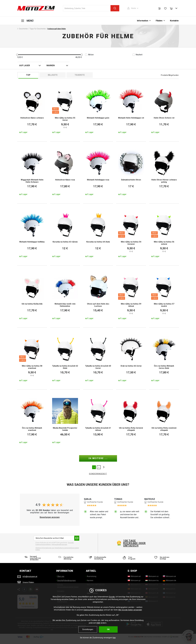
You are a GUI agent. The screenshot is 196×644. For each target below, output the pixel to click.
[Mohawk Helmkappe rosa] (98, 172)
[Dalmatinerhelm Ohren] (131, 172)
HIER (98, 623)
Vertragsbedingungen (59, 544)
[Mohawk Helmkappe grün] (98, 111)
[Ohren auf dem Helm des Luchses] (98, 297)
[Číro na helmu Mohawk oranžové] (32, 421)
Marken (51, 65)
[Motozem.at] (134, 576)
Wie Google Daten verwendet (130, 610)
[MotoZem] (36, 8)
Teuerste (80, 75)
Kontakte (174, 21)
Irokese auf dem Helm (57, 29)
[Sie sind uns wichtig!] (162, 558)
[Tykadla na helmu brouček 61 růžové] (98, 421)
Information (143, 21)
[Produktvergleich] (159, 8)
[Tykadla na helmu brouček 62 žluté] (65, 359)
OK (108, 629)
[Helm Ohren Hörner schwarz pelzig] (164, 172)
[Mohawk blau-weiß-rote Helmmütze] (65, 297)
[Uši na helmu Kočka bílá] (32, 297)
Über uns (61, 576)
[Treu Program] (130, 558)
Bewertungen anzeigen (50, 517)
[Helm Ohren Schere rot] (164, 111)
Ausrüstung (92, 576)
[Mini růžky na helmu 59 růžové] (131, 297)
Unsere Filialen (28, 582)
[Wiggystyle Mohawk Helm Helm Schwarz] (32, 172)
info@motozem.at (30, 576)
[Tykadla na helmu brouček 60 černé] (98, 359)
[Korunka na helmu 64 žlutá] (98, 234)
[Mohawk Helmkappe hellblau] (32, 234)
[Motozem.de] (169, 580)
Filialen (159, 21)
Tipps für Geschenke (38, 29)
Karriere (90, 580)
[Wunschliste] (165, 8)
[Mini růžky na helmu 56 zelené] (164, 234)
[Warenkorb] (172, 8)
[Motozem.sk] (169, 576)
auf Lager (25, 65)
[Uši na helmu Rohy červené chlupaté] (131, 421)
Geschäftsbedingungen (66, 580)
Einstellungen (88, 629)
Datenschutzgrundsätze (93, 610)
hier (114, 638)
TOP (28, 75)
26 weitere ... (98, 458)
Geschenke (23, 29)
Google (112, 597)
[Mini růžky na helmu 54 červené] (131, 234)
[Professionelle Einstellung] (98, 558)
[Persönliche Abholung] (66, 558)
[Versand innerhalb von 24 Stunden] (34, 558)
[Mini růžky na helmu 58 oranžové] (32, 359)
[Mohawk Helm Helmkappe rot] (131, 111)
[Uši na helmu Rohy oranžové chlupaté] (164, 421)
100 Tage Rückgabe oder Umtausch (134, 543)
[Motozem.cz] (152, 576)
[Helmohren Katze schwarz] (32, 111)
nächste (103, 467)
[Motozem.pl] (134, 580)
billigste (53, 75)
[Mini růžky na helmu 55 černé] (65, 111)
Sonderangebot (98, 474)
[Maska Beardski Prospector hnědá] (65, 421)
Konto (134, 8)
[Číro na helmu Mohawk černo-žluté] (164, 359)
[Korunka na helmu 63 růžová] (65, 234)
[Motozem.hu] (152, 580)
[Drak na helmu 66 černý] (131, 359)
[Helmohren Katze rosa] (65, 172)
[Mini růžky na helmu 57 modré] (164, 297)
